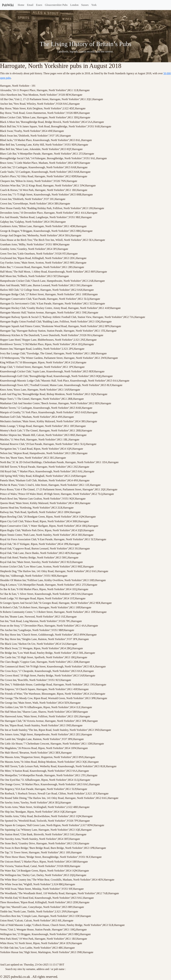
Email (30, 5)
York (94, 5)
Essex (39, 5)
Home (21, 5)
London (74, 5)
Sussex (85, 5)
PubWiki (8, 5)
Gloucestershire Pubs (56, 5)
